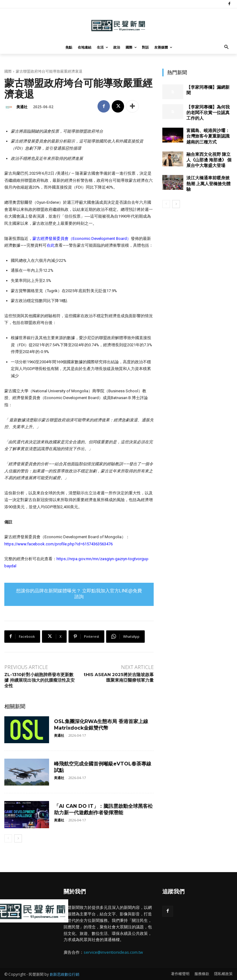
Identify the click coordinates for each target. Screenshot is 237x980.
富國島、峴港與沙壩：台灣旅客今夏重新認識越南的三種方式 (208, 136)
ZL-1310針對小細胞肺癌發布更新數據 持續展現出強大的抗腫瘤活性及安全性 (39, 680)
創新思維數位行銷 (64, 974)
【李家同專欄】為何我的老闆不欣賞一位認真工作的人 (208, 113)
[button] (227, 47)
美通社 (22, 107)
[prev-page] (8, 838)
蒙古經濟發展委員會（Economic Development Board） (82, 239)
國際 (8, 71)
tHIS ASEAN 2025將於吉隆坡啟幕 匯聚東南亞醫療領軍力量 (119, 677)
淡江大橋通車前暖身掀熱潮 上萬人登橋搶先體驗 (208, 183)
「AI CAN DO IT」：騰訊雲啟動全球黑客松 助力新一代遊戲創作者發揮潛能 (103, 809)
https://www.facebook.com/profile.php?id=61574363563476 (58, 544)
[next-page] (18, 838)
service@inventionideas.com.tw (113, 952)
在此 (51, 245)
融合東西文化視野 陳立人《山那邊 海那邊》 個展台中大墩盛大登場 (209, 160)
